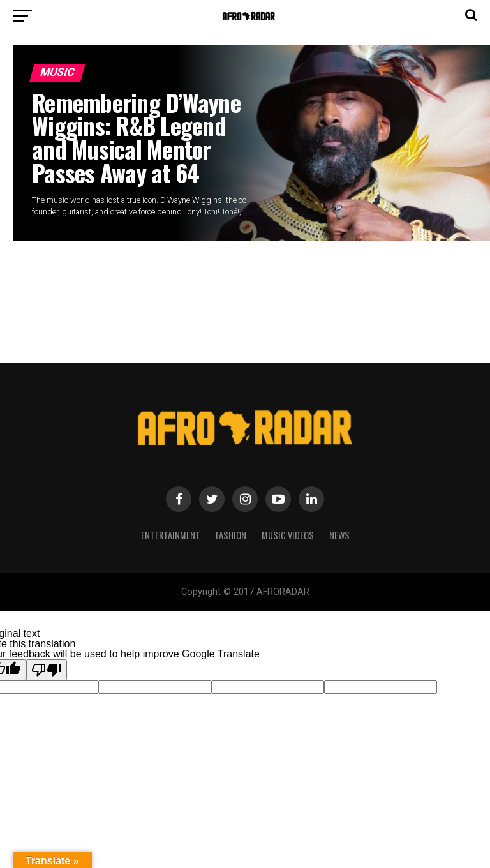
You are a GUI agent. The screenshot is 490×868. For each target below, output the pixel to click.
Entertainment (171, 535)
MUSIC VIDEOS (288, 535)
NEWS (339, 535)
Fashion (231, 535)
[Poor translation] (47, 670)
